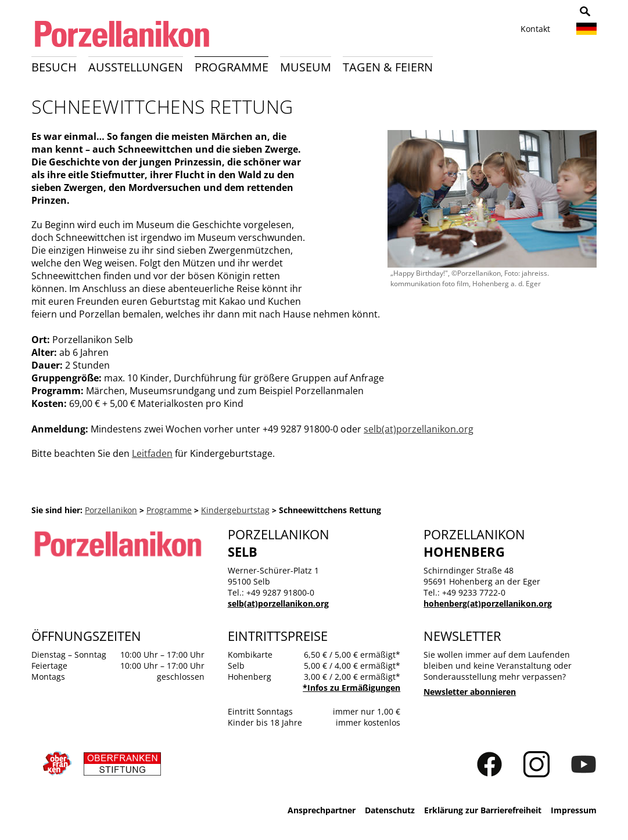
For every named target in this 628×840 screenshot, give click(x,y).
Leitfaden (152, 453)
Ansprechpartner (322, 810)
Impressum (574, 810)
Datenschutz (390, 810)
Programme (232, 67)
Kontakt (535, 29)
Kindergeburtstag (235, 510)
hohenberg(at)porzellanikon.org (488, 603)
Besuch (54, 67)
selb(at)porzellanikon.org (419, 429)
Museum (306, 67)
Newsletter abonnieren (470, 692)
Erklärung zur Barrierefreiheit (483, 810)
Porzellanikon (111, 510)
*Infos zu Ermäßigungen (351, 688)
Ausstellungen (136, 67)
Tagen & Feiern (388, 67)
